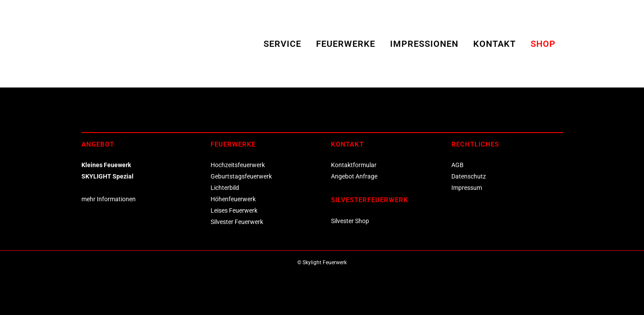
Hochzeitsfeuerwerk (238, 165)
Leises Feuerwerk (234, 210)
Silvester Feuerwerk (237, 222)
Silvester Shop (350, 221)
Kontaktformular (354, 165)
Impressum (467, 188)
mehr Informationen (109, 199)
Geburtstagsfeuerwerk (241, 176)
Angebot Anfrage (354, 176)
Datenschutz (469, 176)
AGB (457, 165)
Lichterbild (225, 188)
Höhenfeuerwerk (233, 199)
